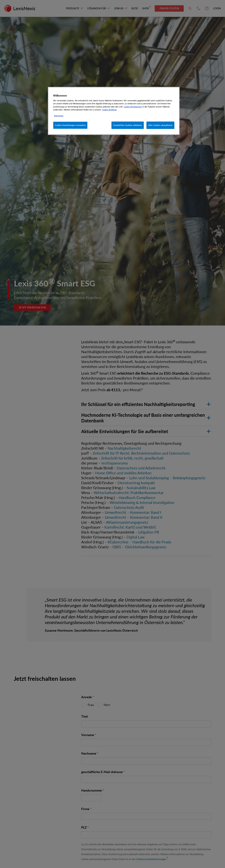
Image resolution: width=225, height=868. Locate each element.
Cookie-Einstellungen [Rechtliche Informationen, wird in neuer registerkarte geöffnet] (133, 107)
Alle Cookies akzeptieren (160, 125)
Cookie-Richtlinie (109, 110)
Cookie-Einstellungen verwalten (70, 125)
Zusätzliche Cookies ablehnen (128, 125)
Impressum (59, 116)
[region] (114, 111)
